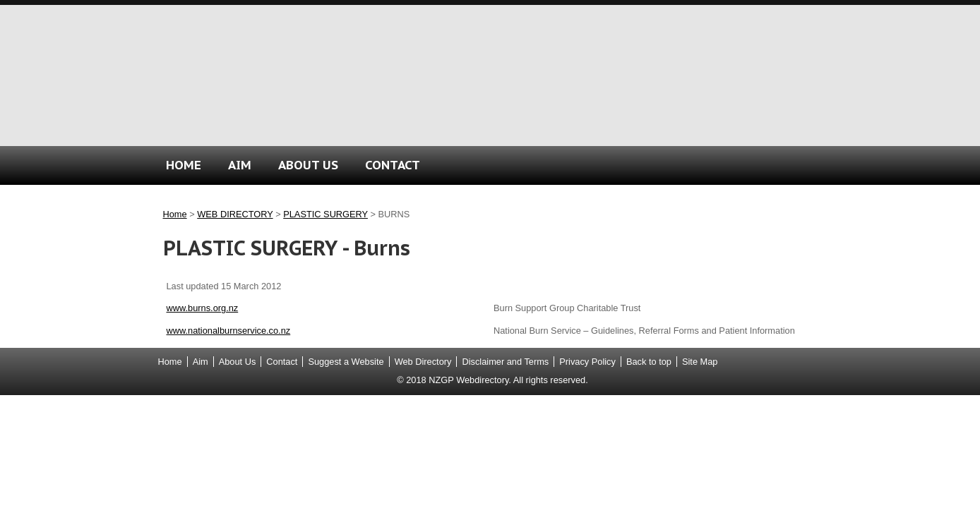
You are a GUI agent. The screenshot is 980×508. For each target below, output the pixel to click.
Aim (201, 362)
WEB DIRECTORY (235, 214)
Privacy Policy (587, 362)
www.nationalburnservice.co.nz (229, 331)
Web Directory (423, 362)
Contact (282, 362)
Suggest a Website (346, 362)
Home (175, 214)
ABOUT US (308, 165)
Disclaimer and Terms (505, 362)
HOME (184, 165)
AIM (240, 165)
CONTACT (393, 165)
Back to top (649, 362)
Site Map (700, 362)
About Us (238, 362)
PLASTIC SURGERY (325, 214)
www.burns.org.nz (203, 308)
